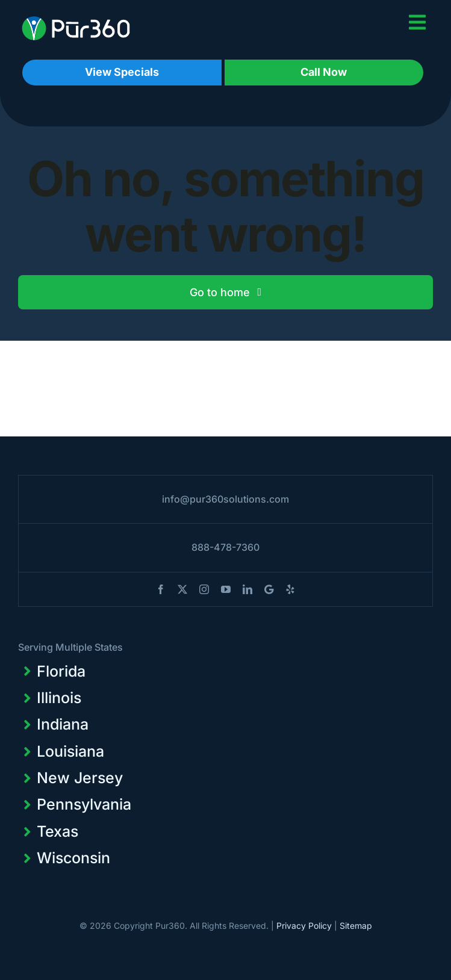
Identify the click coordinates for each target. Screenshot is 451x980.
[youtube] (226, 589)
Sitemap (356, 926)
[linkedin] (247, 589)
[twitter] (182, 589)
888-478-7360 (225, 547)
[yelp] (290, 589)
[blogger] (269, 589)
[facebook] (161, 589)
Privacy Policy (304, 926)
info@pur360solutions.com (225, 499)
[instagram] (204, 589)
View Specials (122, 72)
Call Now (324, 72)
